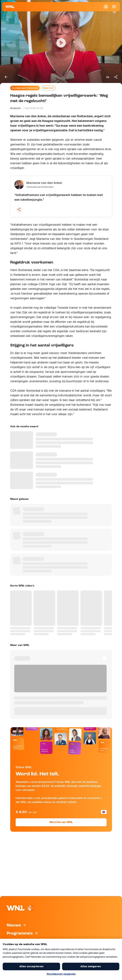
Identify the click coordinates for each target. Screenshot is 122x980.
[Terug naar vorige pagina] (6, 77)
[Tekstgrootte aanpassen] (108, 77)
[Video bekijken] (61, 43)
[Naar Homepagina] (10, 7)
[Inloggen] (106, 7)
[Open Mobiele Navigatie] (114, 7)
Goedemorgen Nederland (25, 88)
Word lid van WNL (61, 822)
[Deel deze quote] (19, 209)
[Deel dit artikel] (116, 77)
